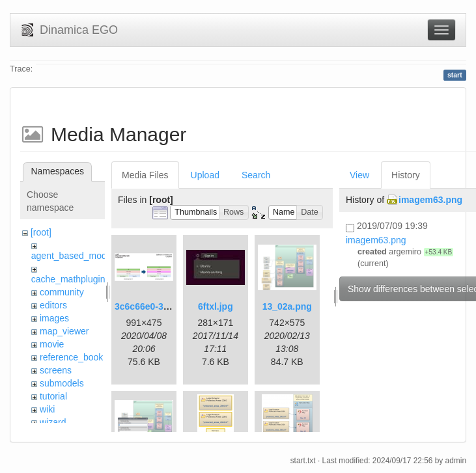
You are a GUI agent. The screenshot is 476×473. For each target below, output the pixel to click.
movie (52, 344)
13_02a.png (287, 306)
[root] (41, 232)
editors (53, 305)
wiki (47, 409)
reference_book (71, 357)
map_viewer (64, 331)
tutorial (53, 396)
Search (256, 175)
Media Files (145, 175)
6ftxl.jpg (216, 306)
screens (56, 370)
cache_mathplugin (68, 279)
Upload (205, 175)
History (406, 175)
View (359, 175)
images (54, 318)
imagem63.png (430, 200)
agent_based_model (73, 256)
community (62, 292)
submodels (62, 383)
